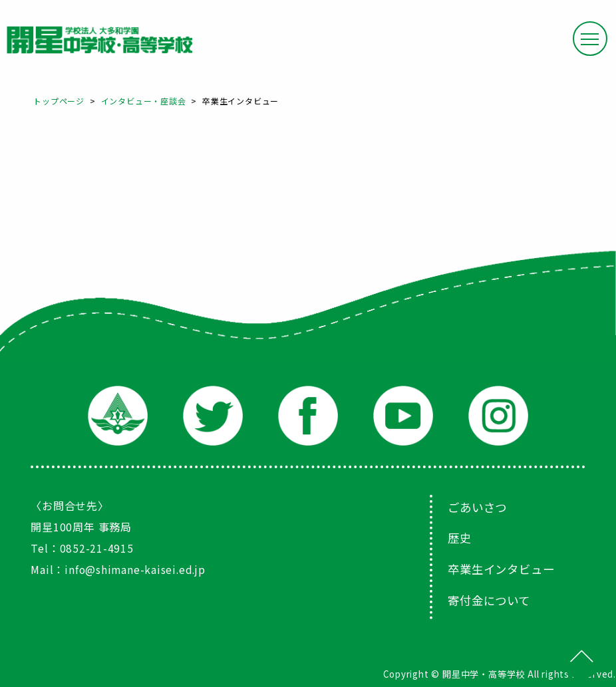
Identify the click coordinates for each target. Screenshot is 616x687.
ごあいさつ (479, 507)
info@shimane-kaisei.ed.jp (137, 569)
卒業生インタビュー (504, 568)
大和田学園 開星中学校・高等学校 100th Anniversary (99, 40)
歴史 (460, 537)
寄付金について (491, 599)
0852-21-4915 (97, 548)
